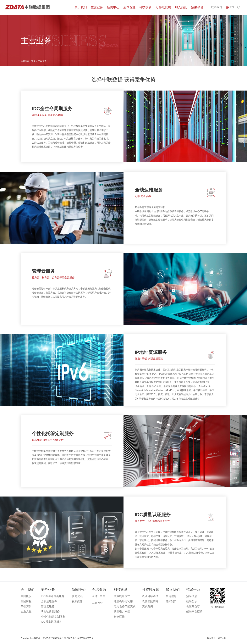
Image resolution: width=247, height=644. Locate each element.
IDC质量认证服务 (51, 622)
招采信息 (192, 596)
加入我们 (181, 7)
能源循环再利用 (123, 601)
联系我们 (217, 7)
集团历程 (26, 601)
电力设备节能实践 (125, 606)
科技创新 (145, 7)
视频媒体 (77, 601)
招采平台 (197, 7)
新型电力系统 (122, 611)
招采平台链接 (194, 611)
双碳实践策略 (150, 601)
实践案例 (147, 606)
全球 (95, 596)
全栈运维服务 (49, 601)
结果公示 (192, 601)
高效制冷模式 (122, 596)
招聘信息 (171, 596)
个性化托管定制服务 (53, 617)
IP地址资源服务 (50, 611)
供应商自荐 (193, 606)
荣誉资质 (26, 606)
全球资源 (129, 7)
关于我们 (81, 7)
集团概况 (26, 596)
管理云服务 (48, 606)
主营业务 (97, 7)
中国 (102, 596)
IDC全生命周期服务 (53, 596)
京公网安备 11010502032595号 (79, 638)
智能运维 (119, 617)
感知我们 (171, 601)
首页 (33, 61)
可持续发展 (163, 7)
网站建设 (211, 638)
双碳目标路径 (150, 596)
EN (232, 7)
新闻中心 (113, 7)
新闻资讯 (77, 596)
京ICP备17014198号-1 (53, 638)
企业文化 (26, 611)
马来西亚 (97, 603)
